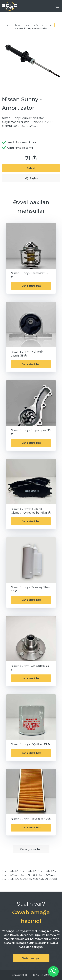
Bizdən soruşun (31, 958)
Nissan (49, 25)
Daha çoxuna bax (31, 849)
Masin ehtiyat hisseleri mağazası (24, 25)
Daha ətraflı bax (31, 286)
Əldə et (31, 168)
